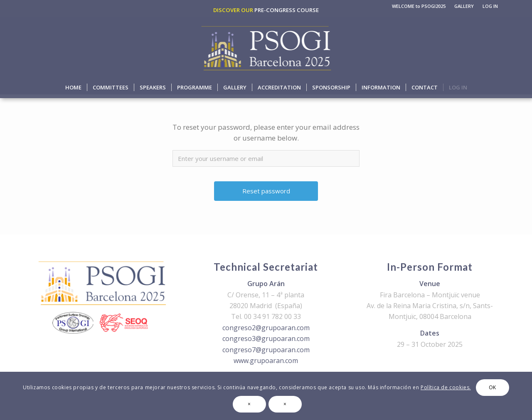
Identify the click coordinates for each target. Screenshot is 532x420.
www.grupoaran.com (266, 361)
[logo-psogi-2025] (266, 47)
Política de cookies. (446, 387)
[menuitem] (419, 6)
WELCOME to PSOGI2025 (419, 6)
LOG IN (490, 6)
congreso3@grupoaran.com (266, 338)
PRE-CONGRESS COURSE (287, 10)
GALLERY (464, 6)
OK (493, 387)
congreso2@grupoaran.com (266, 328)
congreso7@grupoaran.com (266, 350)
